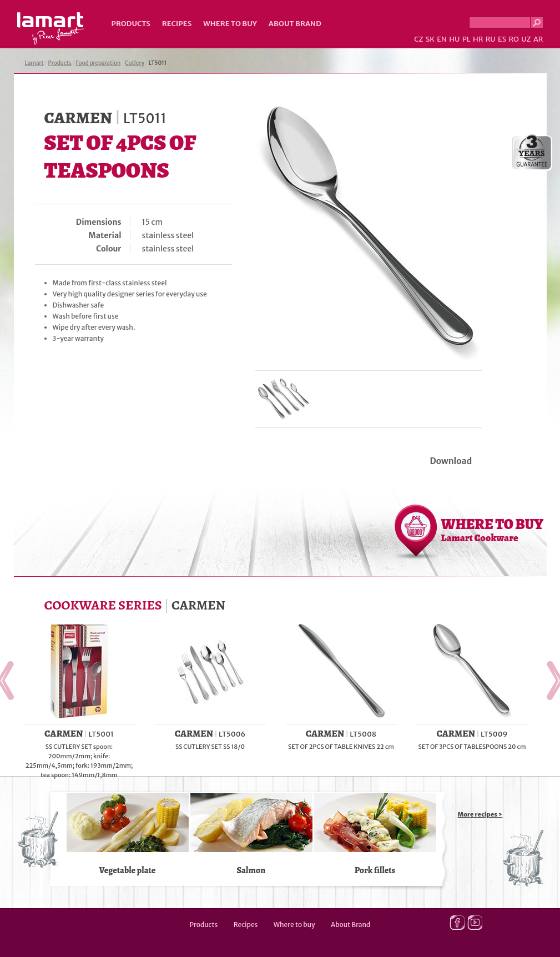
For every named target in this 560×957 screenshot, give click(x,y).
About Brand (295, 24)
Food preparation (99, 63)
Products (131, 24)
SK (430, 39)
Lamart (51, 28)
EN (442, 39)
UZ (526, 39)
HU (454, 39)
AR (538, 39)
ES (502, 39)
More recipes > (480, 814)
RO (513, 39)
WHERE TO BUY (493, 530)
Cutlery (135, 63)
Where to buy (230, 24)
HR (478, 39)
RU (491, 39)
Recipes (177, 24)
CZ (418, 39)
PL (466, 39)
